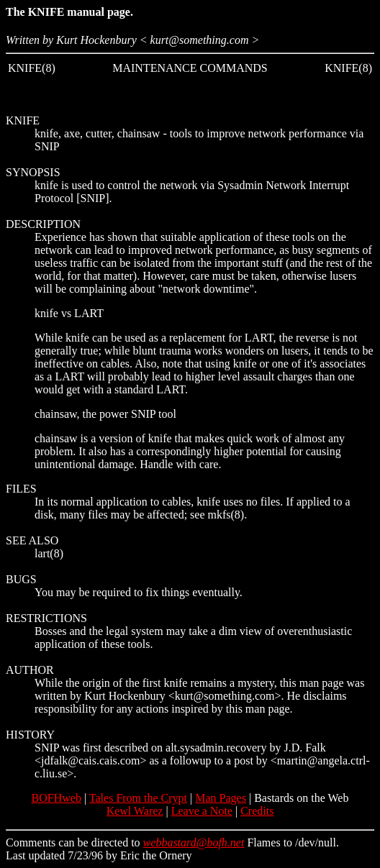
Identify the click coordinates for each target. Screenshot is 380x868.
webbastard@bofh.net (194, 842)
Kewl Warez (135, 811)
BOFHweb (56, 798)
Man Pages (221, 798)
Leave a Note (202, 811)
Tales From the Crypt (138, 798)
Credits (257, 811)
